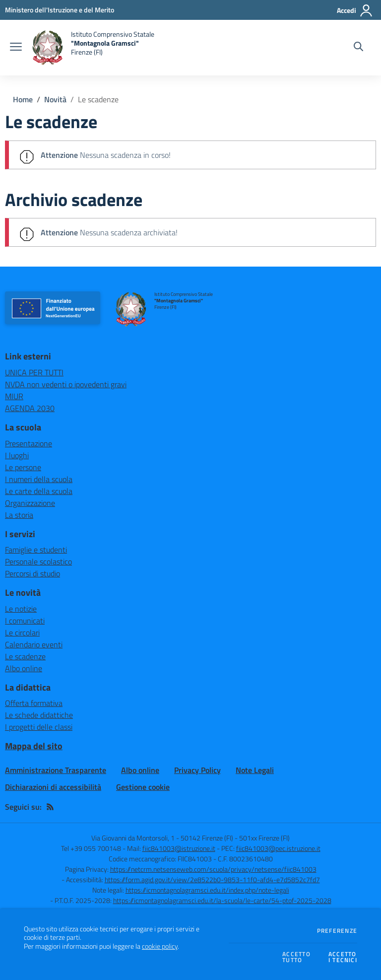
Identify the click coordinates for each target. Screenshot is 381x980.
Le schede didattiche (39, 715)
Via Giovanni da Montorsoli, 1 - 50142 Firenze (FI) (162, 838)
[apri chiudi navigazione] (16, 48)
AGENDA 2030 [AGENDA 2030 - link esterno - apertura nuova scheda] (30, 408)
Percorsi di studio (32, 573)
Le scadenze (98, 99)
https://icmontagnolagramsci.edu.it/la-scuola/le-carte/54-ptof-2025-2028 (222, 900)
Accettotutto (296, 957)
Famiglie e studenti (36, 550)
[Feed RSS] (50, 807)
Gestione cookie (143, 787)
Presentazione (29, 443)
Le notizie (21, 609)
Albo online (24, 668)
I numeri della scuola (39, 479)
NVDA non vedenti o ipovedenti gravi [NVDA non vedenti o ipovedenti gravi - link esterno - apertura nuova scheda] (66, 384)
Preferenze (337, 931)
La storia (19, 515)
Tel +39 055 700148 (91, 848)
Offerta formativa (34, 703)
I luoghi (17, 455)
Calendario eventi (34, 644)
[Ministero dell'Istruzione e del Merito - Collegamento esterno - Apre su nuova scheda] (60, 10)
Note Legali (255, 770)
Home (23, 99)
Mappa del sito (34, 746)
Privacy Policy (197, 770)
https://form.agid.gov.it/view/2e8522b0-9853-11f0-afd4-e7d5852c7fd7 (212, 879)
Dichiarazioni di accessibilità (53, 787)
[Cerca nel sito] (358, 48)
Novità (55, 99)
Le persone (23, 467)
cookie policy (160, 946)
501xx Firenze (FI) (264, 838)
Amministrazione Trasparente (56, 770)
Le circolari (22, 632)
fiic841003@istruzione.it (179, 848)
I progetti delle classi (39, 727)
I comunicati (25, 621)
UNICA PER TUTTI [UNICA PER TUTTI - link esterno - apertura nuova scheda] (34, 372)
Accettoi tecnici (343, 957)
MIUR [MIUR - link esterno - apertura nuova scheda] (14, 396)
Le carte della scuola (39, 491)
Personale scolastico (38, 561)
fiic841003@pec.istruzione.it (278, 848)
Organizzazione (30, 503)
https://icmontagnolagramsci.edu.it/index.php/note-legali (207, 890)
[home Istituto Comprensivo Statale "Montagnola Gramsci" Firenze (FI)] (93, 48)
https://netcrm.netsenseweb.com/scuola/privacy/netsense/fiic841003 (213, 869)
